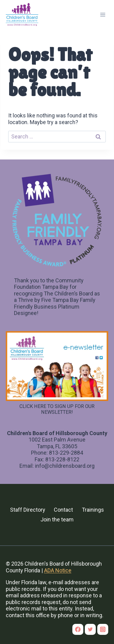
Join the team (57, 519)
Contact (63, 510)
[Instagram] (103, 629)
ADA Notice (58, 570)
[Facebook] (78, 629)
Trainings (93, 510)
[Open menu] (103, 14)
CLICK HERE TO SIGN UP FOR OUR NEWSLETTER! (57, 409)
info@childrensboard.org (65, 466)
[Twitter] (90, 629)
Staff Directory (28, 510)
